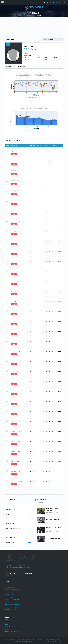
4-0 (14, 164)
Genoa (13, 272)
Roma (12, 192)
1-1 (14, 154)
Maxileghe (7, 603)
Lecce (12, 252)
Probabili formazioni (10, 611)
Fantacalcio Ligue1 (10, 594)
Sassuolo (19, 202)
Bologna (19, 342)
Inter (18, 242)
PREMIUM (7, 633)
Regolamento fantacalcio (12, 604)
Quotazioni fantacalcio (11, 608)
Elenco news (40, 503)
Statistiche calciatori (10, 609)
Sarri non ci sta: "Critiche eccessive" (53, 538)
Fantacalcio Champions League (13, 598)
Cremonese (20, 172)
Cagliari (19, 222)
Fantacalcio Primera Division (12, 591)
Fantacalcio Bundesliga (11, 593)
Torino (19, 312)
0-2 (14, 424)
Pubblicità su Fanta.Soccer (12, 631)
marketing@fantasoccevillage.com (19, 567)
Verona (19, 152)
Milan (12, 302)
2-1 (14, 274)
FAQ (6, 630)
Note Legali (29, 640)
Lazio (12, 162)
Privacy (35, 640)
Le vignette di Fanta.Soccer (12, 628)
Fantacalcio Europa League (12, 599)
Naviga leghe (8, 601)
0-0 (14, 174)
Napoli (13, 322)
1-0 (14, 434)
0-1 (14, 204)
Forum (6, 625)
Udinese (13, 152)
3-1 (14, 234)
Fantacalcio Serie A (10, 588)
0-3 (14, 314)
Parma (19, 262)
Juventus (19, 182)
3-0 (14, 304)
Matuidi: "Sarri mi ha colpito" (53, 509)
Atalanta (19, 282)
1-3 (14, 364)
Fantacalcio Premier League (12, 589)
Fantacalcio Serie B (10, 596)
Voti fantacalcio (9, 606)
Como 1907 (14, 232)
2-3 (14, 344)
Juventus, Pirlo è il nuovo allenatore (53, 519)
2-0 (14, 194)
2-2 (14, 224)
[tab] (36, 152)
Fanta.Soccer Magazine (11, 626)
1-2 (14, 244)
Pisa (12, 212)
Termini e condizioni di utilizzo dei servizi (28, 641)
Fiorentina (14, 292)
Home (29, 16)
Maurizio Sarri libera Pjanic (54, 528)
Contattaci (28, 573)
